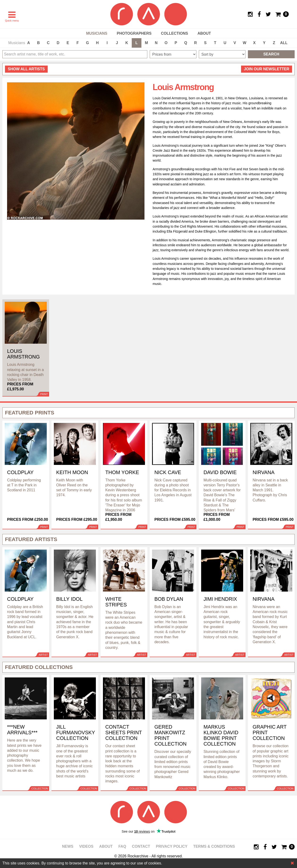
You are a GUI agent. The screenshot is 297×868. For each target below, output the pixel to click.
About (204, 33)
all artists (26, 69)
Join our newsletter (267, 69)
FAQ (122, 846)
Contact (141, 846)
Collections (175, 33)
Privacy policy (172, 846)
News (68, 846)
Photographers (134, 33)
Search (271, 54)
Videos (86, 846)
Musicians (97, 33)
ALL (284, 43)
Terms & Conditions (214, 846)
